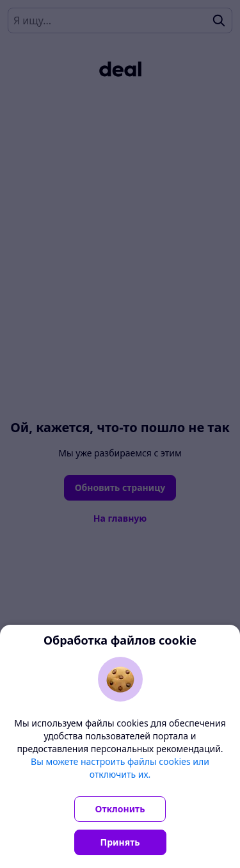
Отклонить (120, 809)
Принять (120, 842)
